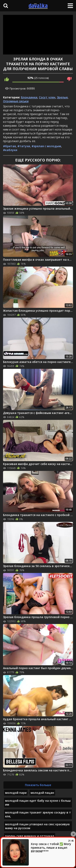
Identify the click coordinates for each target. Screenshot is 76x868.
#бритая (9, 146)
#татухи (24, 146)
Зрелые (62, 97)
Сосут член (47, 97)
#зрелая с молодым (46, 146)
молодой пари (16, 793)
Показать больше (38, 785)
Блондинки (29, 97)
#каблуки (10, 150)
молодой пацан (42, 793)
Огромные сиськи (16, 101)
